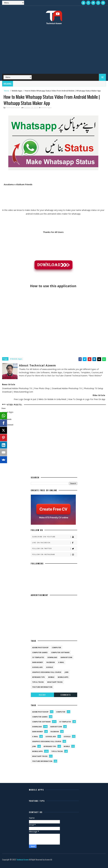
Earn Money (38, 662)
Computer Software (60, 652)
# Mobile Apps (16, 359)
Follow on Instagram (55, 555)
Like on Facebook (55, 543)
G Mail (61, 662)
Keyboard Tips (38, 677)
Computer (56, 647)
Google (49, 667)
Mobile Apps (17, 91)
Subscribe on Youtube (55, 537)
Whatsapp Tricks (55, 682)
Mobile (51, 677)
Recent (42, 695)
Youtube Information (42, 687)
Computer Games (40, 652)
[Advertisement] (54, 51)
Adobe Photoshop (40, 647)
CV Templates (38, 657)
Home (7, 91)
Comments (66, 695)
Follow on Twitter (55, 549)
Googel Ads (37, 667)
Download (52, 657)
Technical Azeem (22, 859)
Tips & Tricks (38, 682)
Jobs (67, 672)
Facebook (51, 662)
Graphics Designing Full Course (47, 672)
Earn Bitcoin (66, 657)
